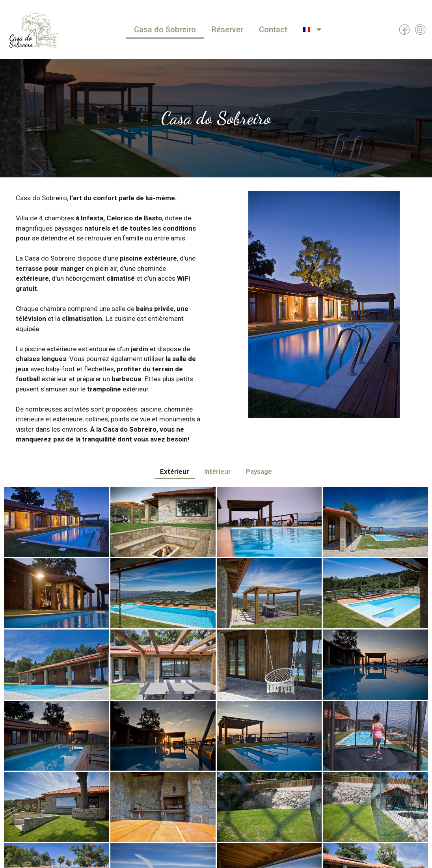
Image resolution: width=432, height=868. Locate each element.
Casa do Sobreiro (165, 30)
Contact (273, 30)
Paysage (259, 471)
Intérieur (218, 471)
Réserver (227, 30)
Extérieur (175, 471)
